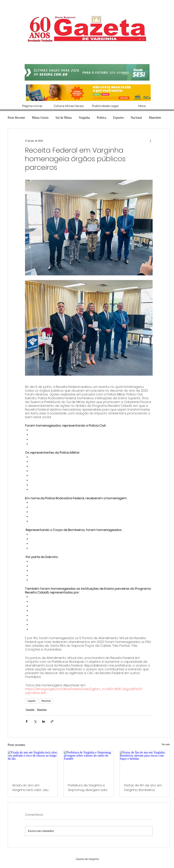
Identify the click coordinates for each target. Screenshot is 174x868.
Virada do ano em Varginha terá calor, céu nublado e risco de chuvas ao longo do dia (32, 788)
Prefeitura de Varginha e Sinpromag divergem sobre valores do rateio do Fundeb (89, 788)
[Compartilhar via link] (52, 721)
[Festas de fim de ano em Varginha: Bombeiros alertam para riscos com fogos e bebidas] (145, 765)
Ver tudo (166, 744)
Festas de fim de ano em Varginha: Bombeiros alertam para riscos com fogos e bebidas (143, 788)
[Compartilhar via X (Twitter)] (35, 721)
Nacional (136, 118)
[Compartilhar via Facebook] (27, 721)
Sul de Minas (64, 118)
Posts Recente (16, 118)
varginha (31, 701)
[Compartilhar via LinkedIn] (44, 721)
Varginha (84, 118)
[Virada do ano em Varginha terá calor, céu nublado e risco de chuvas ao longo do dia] (33, 765)
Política (101, 118)
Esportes (118, 118)
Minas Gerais (40, 118)
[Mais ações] (151, 141)
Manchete (155, 118)
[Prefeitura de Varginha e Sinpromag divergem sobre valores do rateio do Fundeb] (89, 765)
